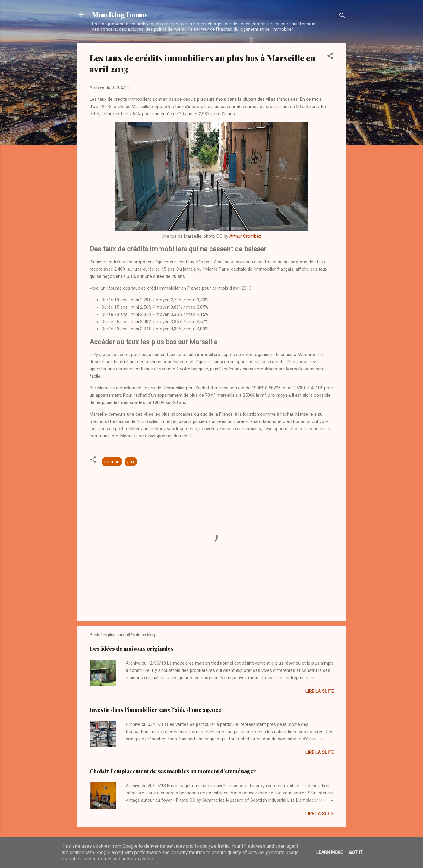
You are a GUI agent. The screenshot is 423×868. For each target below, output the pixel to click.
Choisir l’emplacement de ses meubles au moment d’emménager (173, 771)
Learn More (330, 852)
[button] (330, 57)
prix (131, 462)
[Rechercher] (342, 16)
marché (112, 462)
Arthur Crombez (245, 236)
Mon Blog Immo (119, 14)
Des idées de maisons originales (131, 649)
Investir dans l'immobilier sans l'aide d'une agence (155, 710)
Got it (356, 852)
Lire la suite (320, 691)
